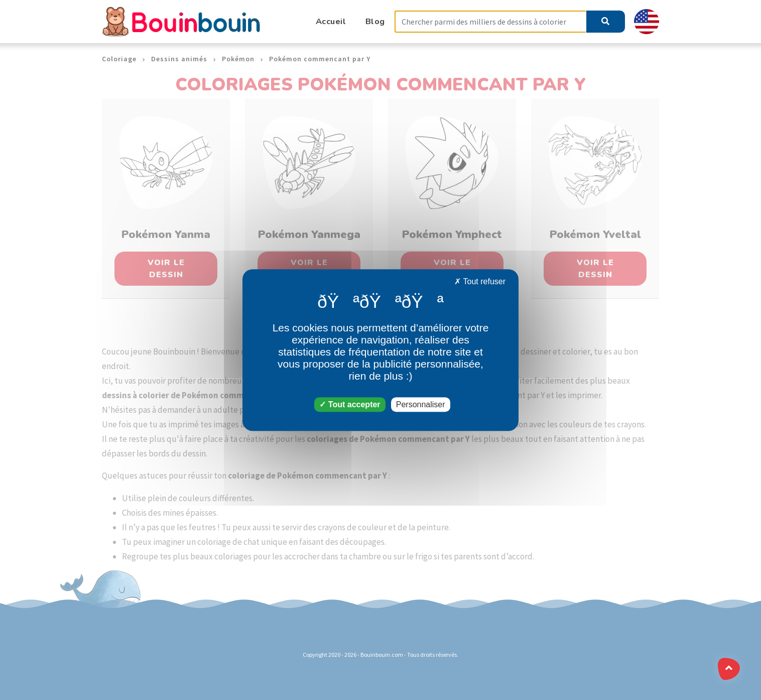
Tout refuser (480, 281)
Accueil (331, 21)
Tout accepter (350, 404)
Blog (375, 21)
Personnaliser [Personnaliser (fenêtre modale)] (421, 404)
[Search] (490, 22)
